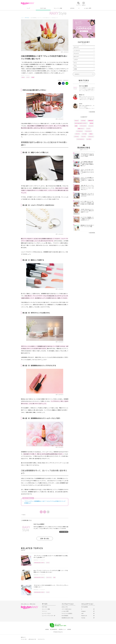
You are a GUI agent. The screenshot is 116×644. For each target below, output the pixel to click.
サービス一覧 (24, 639)
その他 (75, 69)
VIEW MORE (92, 112)
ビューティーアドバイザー (48, 616)
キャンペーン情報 (58, 8)
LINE (82, 613)
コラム (75, 66)
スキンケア (76, 47)
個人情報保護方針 (54, 629)
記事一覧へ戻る (45, 538)
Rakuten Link (84, 616)
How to (23, 77)
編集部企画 (91, 121)
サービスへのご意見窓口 (67, 613)
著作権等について (62, 629)
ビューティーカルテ (46, 613)
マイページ (44, 611)
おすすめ (83, 121)
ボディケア (76, 57)
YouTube (83, 618)
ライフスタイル (80, 139)
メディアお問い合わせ (67, 609)
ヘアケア (76, 60)
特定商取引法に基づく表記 (67, 618)
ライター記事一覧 (64, 532)
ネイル (75, 63)
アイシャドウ (83, 126)
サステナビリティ (41, 639)
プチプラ (77, 134)
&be (54, 577)
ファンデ (83, 137)
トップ (28, 8)
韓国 (76, 126)
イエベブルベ (88, 131)
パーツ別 (84, 134)
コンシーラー (49, 577)
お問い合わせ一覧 (32, 639)
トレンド (91, 126)
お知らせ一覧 (65, 607)
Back (24, 515)
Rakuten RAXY (28, 3)
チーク (48, 563)
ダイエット (91, 137)
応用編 (33, 77)
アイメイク (76, 53)
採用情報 (69, 629)
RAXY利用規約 (65, 616)
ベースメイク (27, 75)
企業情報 (47, 629)
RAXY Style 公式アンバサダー (39, 563)
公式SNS (72, 8)
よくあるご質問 (88, 8)
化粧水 (91, 134)
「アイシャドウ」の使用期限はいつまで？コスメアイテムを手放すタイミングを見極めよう (45, 502)
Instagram (83, 611)
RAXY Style (43, 8)
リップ (28, 77)
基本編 (91, 123)
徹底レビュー (81, 129)
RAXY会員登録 (85, 607)
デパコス (76, 137)
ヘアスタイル (80, 131)
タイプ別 (89, 139)
